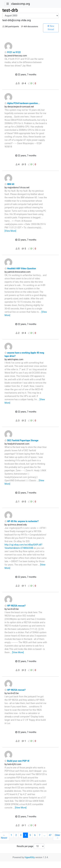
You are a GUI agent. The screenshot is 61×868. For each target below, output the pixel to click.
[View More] (10, 231)
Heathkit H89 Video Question (20, 269)
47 (50, 835)
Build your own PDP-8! (17, 761)
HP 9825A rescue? (15, 606)
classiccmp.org (20, 4)
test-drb (10, 10)
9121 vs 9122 (13, 52)
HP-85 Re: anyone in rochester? (22, 521)
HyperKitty (30, 857)
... (45, 835)
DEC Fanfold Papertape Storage (21, 440)
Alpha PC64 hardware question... (22, 103)
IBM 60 (9, 184)
